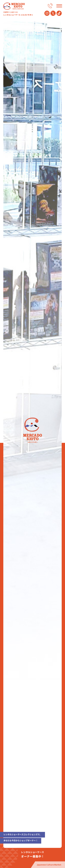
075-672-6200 (50, 6)
